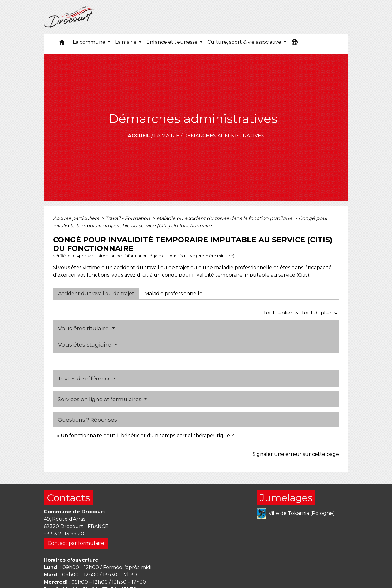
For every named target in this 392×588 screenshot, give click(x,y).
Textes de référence (85, 378)
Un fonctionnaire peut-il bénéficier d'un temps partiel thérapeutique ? (147, 435)
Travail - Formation (128, 218)
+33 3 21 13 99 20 (64, 534)
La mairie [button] (126, 42)
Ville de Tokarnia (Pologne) (296, 514)
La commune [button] (90, 42)
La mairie (167, 136)
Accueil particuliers (77, 218)
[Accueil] (70, 17)
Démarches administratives (224, 136)
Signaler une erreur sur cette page (296, 454)
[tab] (96, 294)
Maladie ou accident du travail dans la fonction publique (225, 218)
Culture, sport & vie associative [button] (245, 42)
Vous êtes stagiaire (85, 345)
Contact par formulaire (76, 543)
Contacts (68, 498)
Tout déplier (320, 313)
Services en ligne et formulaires (100, 399)
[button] (62, 44)
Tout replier (282, 313)
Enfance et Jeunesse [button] (173, 42)
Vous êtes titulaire (84, 328)
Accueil (139, 136)
